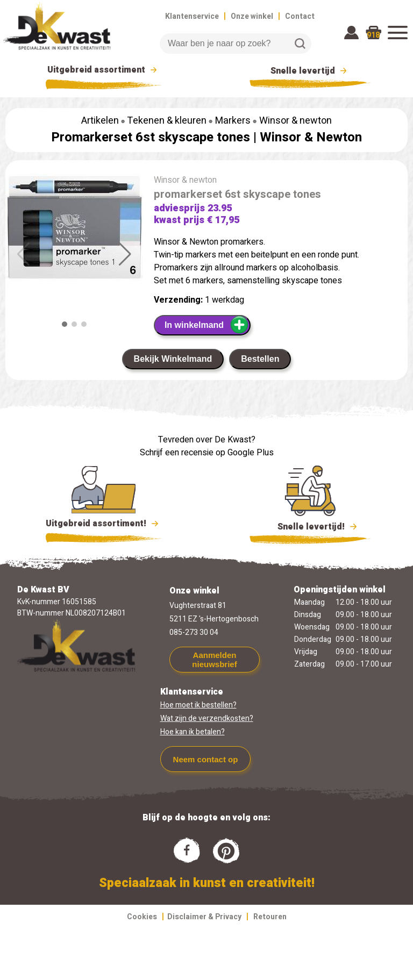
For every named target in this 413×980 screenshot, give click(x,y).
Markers (233, 121)
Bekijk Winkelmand (173, 359)
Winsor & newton (295, 121)
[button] (125, 254)
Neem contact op (206, 759)
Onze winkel (252, 16)
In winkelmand (207, 325)
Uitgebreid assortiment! (104, 524)
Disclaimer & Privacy (204, 917)
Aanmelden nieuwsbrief (214, 660)
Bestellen (260, 359)
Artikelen (100, 121)
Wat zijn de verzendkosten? (207, 718)
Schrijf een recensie (177, 453)
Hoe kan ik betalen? (193, 732)
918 (373, 35)
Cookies (142, 917)
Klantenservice (192, 16)
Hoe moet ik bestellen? (198, 705)
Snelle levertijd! (310, 526)
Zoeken (300, 44)
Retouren (270, 917)
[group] (74, 229)
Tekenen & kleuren (167, 121)
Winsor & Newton (311, 137)
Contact (300, 16)
